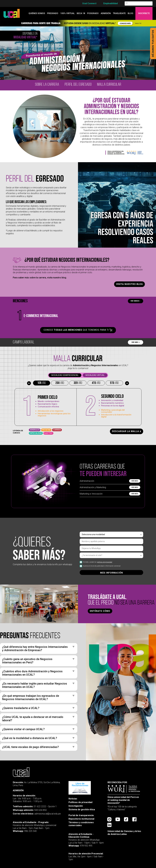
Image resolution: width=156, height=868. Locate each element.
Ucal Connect (89, 3)
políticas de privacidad (105, 562)
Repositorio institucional (81, 819)
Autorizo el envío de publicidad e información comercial (100, 566)
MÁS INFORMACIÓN (111, 573)
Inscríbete (144, 13)
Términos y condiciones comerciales (81, 824)
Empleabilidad (111, 3)
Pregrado (53, 13)
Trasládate (119, 13)
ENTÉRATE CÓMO (100, 611)
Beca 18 (81, 13)
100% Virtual (67, 13)
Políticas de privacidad (80, 802)
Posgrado (93, 13)
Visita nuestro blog (129, 284)
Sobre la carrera (47, 85)
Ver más (135, 481)
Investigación (76, 806)
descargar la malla (127, 431)
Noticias (73, 799)
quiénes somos (37, 13)
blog (131, 13)
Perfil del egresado (78, 85)
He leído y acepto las (96, 562)
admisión (106, 13)
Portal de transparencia (81, 815)
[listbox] (111, 534)
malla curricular (109, 85)
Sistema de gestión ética (82, 810)
